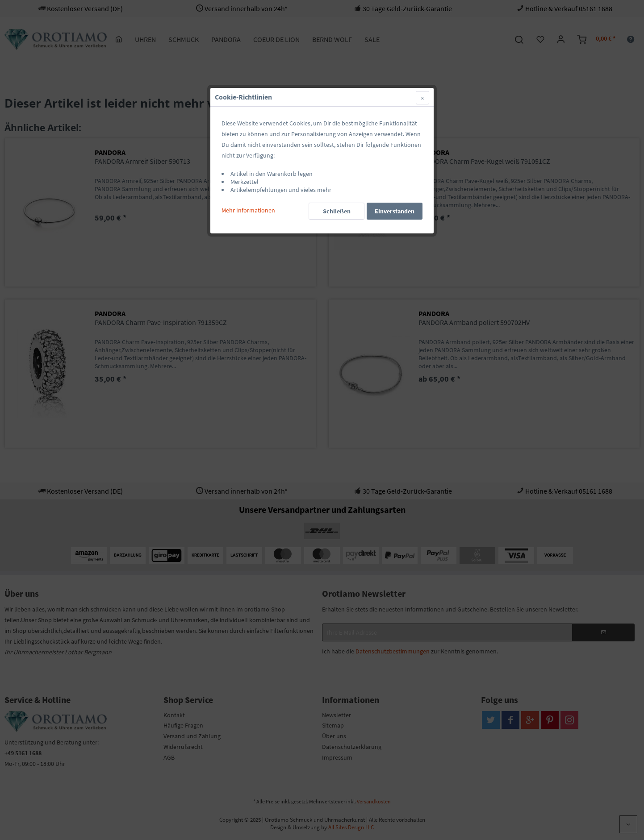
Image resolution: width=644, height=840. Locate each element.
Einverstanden (395, 211)
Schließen (337, 211)
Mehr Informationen (248, 210)
